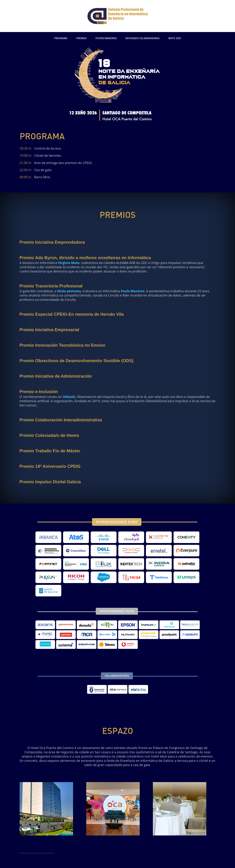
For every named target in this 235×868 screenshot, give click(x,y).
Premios (81, 38)
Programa (61, 38)
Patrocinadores (106, 38)
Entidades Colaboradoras (142, 38)
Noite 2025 (175, 38)
